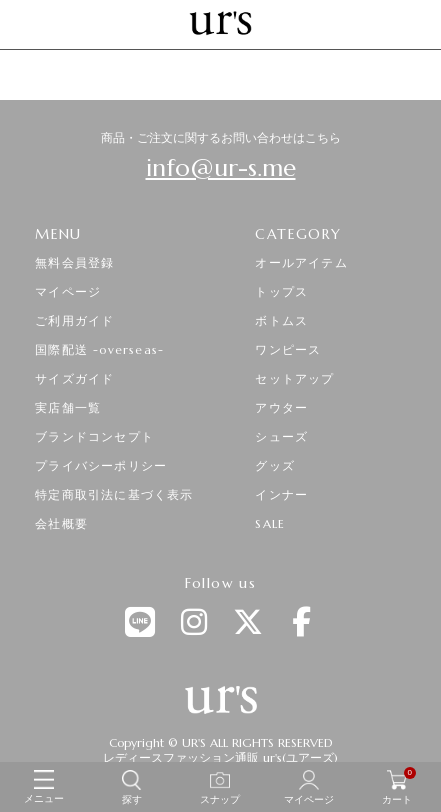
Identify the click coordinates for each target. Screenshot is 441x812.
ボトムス (281, 320)
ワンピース (288, 349)
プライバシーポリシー (101, 465)
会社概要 (61, 523)
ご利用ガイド (74, 320)
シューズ (281, 436)
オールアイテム (301, 262)
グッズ (275, 465)
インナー (281, 494)
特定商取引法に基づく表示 (114, 494)
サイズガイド (74, 378)
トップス (281, 291)
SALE (270, 523)
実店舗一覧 (68, 407)
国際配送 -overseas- (99, 349)
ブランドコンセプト (94, 436)
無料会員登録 (74, 262)
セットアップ (294, 378)
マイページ (68, 291)
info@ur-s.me (221, 168)
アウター (281, 407)
